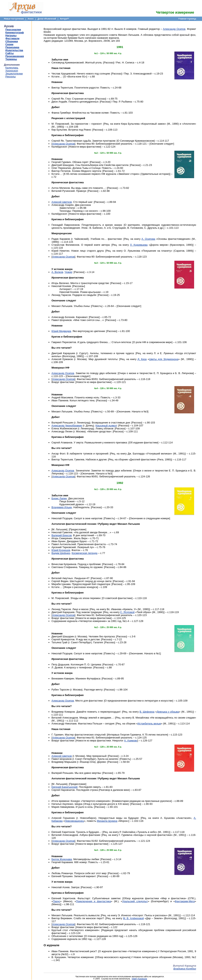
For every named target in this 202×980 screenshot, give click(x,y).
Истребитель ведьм (149, 724)
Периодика (12, 47)
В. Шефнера (147, 712)
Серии (9, 44)
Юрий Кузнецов (61, 550)
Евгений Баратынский (65, 787)
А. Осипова (148, 239)
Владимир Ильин (62, 507)
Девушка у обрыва (168, 712)
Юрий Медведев (61, 331)
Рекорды (10, 77)
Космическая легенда (84, 553)
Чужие (68, 272)
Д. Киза (142, 359)
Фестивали (12, 38)
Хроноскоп (12, 71)
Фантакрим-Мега (185, 901)
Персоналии (13, 30)
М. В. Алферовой (133, 918)
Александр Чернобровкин (67, 426)
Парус (57, 901)
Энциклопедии (14, 74)
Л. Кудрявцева (139, 245)
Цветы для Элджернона (164, 359)
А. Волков (57, 272)
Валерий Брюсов (62, 535)
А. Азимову (131, 741)
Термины (11, 59)
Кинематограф (15, 32)
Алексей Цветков (62, 202)
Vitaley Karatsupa (139, 979)
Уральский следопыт (135, 901)
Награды (11, 35)
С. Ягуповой (127, 612)
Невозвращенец (74, 821)
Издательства (14, 50)
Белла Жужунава (62, 859)
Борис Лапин (59, 498)
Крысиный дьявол (106, 426)
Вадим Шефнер (61, 553)
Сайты (9, 53)
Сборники (12, 41)
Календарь (12, 68)
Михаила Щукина (107, 821)
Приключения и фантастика (93, 901)
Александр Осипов (174, 29)
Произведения (15, 56)
